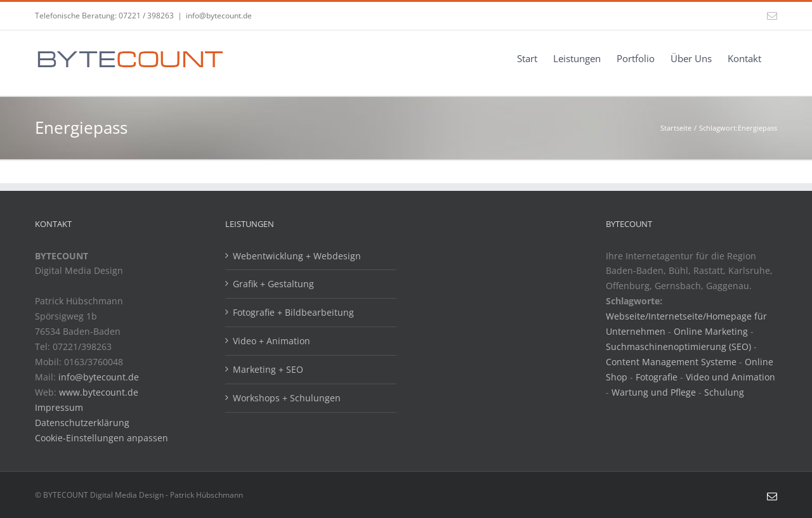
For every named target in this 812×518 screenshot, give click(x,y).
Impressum (59, 407)
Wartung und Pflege (654, 392)
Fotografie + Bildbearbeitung (293, 312)
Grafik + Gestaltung (273, 284)
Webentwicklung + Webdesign (297, 256)
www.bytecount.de (99, 392)
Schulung (724, 392)
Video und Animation (730, 377)
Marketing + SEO (268, 369)
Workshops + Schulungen (287, 398)
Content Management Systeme (671, 362)
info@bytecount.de (219, 16)
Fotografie (657, 377)
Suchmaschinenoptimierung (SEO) (678, 346)
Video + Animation (272, 341)
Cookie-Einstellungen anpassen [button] (101, 438)
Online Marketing (711, 331)
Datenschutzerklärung (82, 423)
